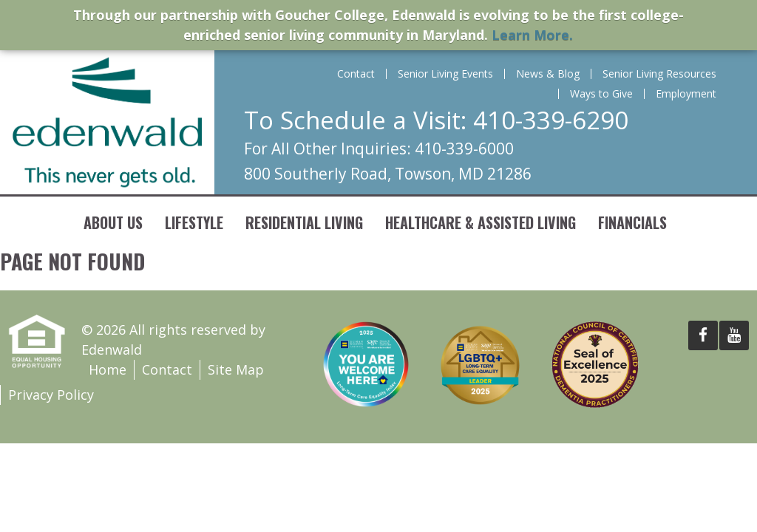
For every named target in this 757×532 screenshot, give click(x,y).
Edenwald (107, 122)
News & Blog (548, 74)
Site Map (236, 369)
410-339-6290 (551, 120)
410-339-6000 (464, 149)
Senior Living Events (445, 74)
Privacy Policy (51, 395)
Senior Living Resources (659, 74)
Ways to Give (601, 94)
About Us (113, 222)
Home (108, 369)
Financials (632, 222)
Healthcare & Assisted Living (481, 222)
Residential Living (304, 222)
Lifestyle (194, 222)
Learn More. (532, 35)
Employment (686, 94)
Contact (356, 74)
